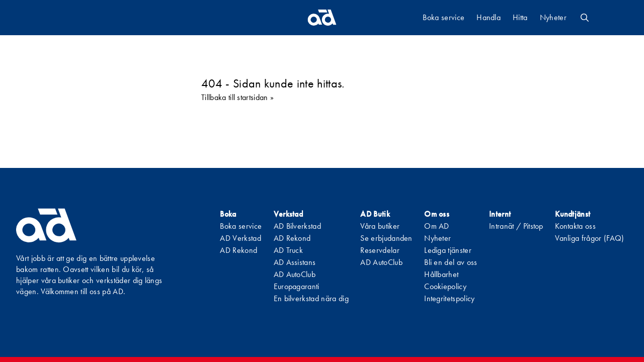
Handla (489, 17)
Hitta (520, 17)
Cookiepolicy (445, 286)
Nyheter (553, 17)
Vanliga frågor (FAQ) (589, 238)
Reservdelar (380, 250)
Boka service (444, 17)
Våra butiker (380, 226)
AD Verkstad (240, 238)
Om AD (437, 226)
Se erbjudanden (386, 238)
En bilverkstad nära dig (311, 298)
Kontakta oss (575, 226)
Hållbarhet (441, 274)
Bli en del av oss (451, 262)
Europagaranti (297, 286)
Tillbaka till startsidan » (237, 97)
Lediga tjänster (448, 250)
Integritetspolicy (449, 298)
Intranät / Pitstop (516, 226)
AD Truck (289, 250)
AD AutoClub (295, 274)
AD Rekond (238, 250)
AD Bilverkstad (297, 226)
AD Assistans (295, 262)
